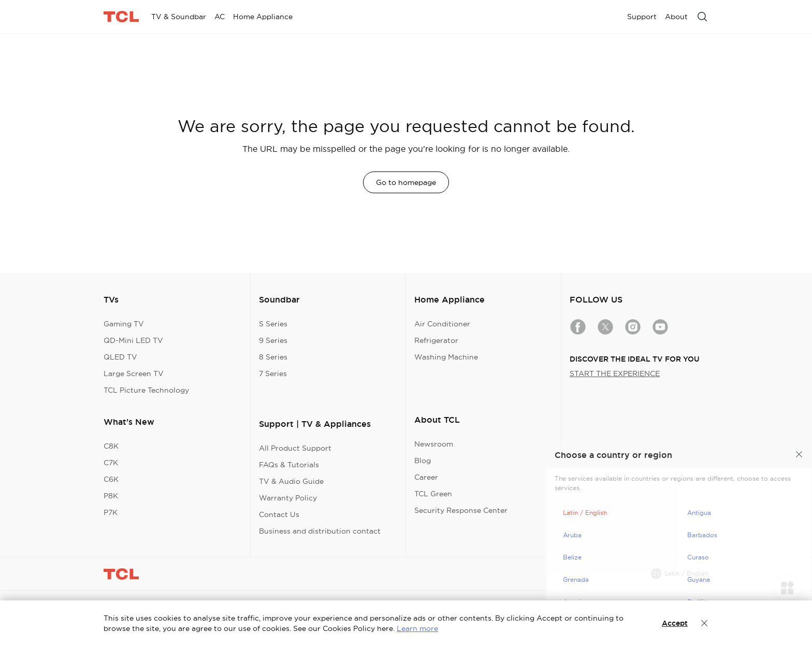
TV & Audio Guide (291, 481)
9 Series (273, 340)
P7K (111, 512)
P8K (111, 496)
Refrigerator (436, 340)
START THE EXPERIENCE (615, 374)
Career (426, 477)
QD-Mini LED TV (133, 340)
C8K (111, 446)
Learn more (417, 628)
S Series (273, 324)
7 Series (273, 374)
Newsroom (434, 444)
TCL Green (433, 494)
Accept (675, 623)
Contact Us (279, 514)
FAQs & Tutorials (289, 465)
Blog (423, 461)
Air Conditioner (442, 324)
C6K (111, 479)
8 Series (273, 357)
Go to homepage (406, 182)
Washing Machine (446, 357)
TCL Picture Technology (146, 390)
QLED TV (120, 357)
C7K (111, 463)
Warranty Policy (288, 498)
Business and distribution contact (320, 531)
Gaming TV (124, 324)
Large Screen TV (134, 374)
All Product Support (295, 448)
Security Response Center (461, 510)
